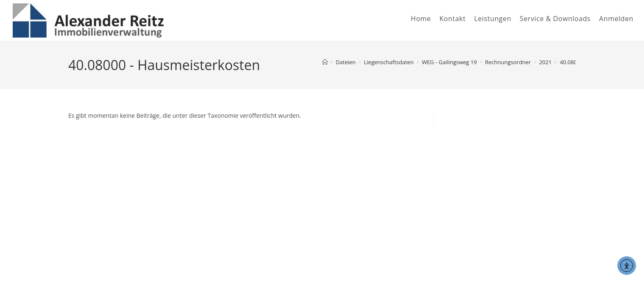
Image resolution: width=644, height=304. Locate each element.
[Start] (325, 62)
